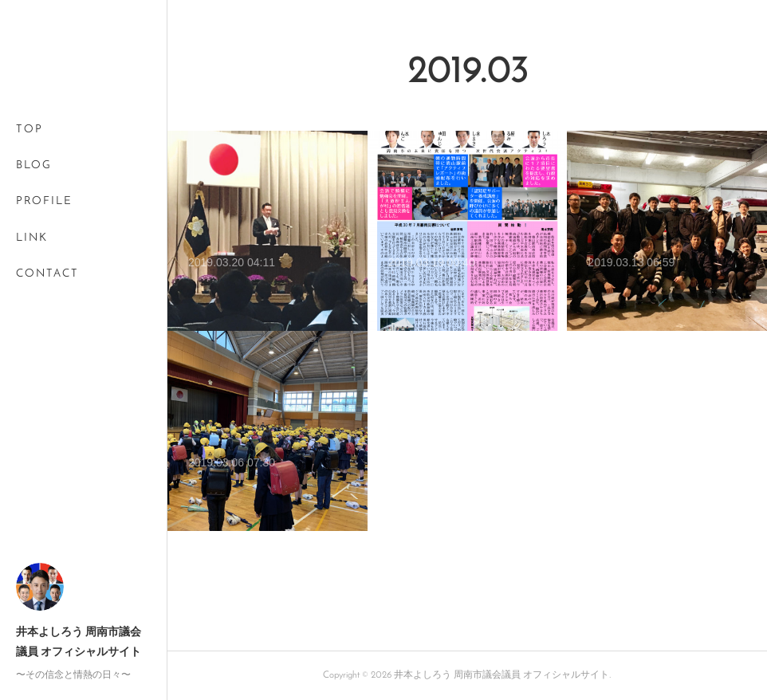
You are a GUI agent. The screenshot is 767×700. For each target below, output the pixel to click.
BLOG (34, 165)
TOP (29, 130)
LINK (32, 238)
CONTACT (47, 274)
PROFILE (44, 201)
